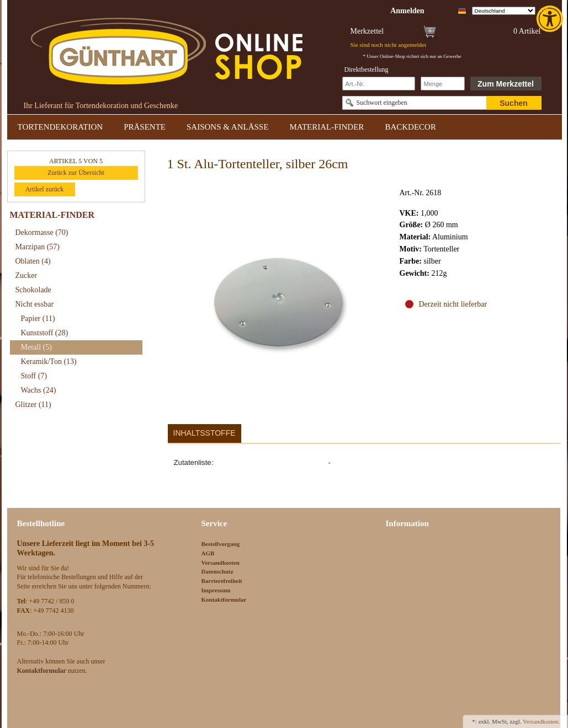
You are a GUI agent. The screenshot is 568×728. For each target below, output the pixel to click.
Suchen (514, 103)
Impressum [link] (216, 590)
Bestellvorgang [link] (221, 544)
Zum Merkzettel (506, 84)
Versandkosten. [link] (541, 721)
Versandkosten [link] (221, 563)
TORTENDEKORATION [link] (60, 127)
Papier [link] (38, 318)
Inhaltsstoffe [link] (205, 433)
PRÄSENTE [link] (145, 127)
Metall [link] (36, 347)
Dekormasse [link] (42, 232)
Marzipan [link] (38, 247)
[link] (551, 19)
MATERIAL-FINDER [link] (327, 127)
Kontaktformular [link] (224, 599)
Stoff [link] (34, 376)
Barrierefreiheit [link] (222, 581)
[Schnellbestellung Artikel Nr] (379, 84)
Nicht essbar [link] (35, 304)
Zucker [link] (26, 275)
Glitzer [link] (33, 405)
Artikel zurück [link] (45, 189)
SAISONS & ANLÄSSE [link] (227, 127)
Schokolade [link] (33, 290)
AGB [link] (208, 553)
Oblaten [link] (33, 261)
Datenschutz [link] (217, 571)
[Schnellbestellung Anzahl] (443, 84)
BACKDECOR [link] (410, 127)
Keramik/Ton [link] (49, 362)
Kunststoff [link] (45, 333)
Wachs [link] (39, 390)
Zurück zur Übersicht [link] (76, 173)
